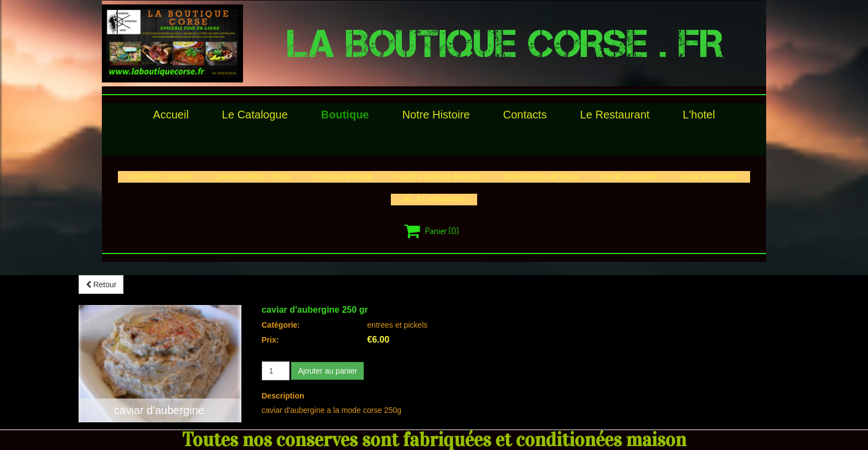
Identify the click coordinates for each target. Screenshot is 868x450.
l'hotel (699, 115)
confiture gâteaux (542, 177)
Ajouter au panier (327, 371)
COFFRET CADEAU (161, 177)
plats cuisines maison (438, 177)
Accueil (170, 115)
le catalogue (255, 115)
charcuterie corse (253, 177)
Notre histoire (436, 115)
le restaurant (615, 115)
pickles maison (343, 177)
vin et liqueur (630, 177)
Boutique (345, 115)
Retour (101, 285)
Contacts (525, 115)
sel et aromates (434, 199)
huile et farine (709, 177)
